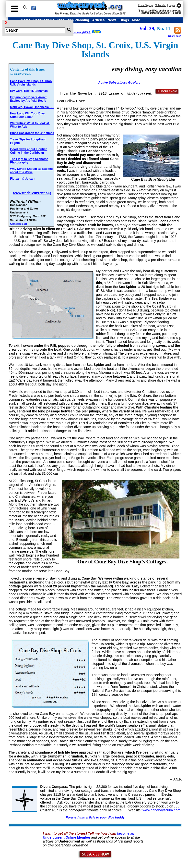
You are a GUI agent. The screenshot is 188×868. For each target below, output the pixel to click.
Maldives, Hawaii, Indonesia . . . (32, 107)
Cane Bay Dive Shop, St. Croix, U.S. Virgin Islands (32, 83)
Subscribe (161, 5)
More (136, 20)
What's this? (175, 36)
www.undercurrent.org (32, 193)
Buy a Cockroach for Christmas (32, 133)
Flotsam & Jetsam (23, 179)
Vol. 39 (147, 28)
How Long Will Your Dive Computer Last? (27, 115)
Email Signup (146, 5)
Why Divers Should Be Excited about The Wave (31, 171)
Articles (98, 20)
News (112, 20)
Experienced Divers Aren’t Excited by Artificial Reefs (28, 99)
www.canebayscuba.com (162, 810)
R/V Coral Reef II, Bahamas (29, 91)
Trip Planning (78, 20)
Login (172, 5)
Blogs (124, 20)
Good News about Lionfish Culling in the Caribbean (29, 151)
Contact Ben (18, 224)
